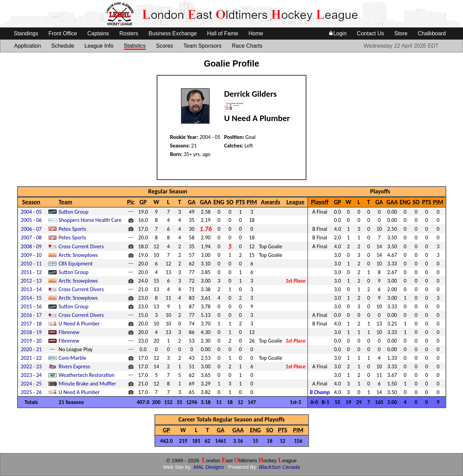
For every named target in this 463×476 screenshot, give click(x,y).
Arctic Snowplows (78, 255)
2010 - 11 (31, 264)
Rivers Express (74, 366)
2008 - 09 (31, 246)
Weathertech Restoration (87, 375)
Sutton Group (74, 212)
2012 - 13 (31, 281)
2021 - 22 (31, 358)
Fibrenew (69, 332)
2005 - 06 (31, 220)
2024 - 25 (31, 384)
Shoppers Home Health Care (90, 220)
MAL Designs (209, 467)
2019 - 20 (31, 341)
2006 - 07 (31, 229)
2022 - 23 (31, 366)
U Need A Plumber (79, 324)
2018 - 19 (31, 332)
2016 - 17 (31, 315)
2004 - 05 (31, 212)
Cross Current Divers (81, 246)
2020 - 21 (31, 349)
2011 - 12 (31, 272)
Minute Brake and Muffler (88, 384)
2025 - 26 (31, 392)
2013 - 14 (31, 289)
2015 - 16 (31, 306)
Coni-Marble (73, 358)
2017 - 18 (31, 324)
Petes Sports (72, 229)
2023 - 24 (31, 375)
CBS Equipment (76, 264)
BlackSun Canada (279, 467)
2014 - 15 (31, 298)
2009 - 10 (31, 255)
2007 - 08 (31, 237)
